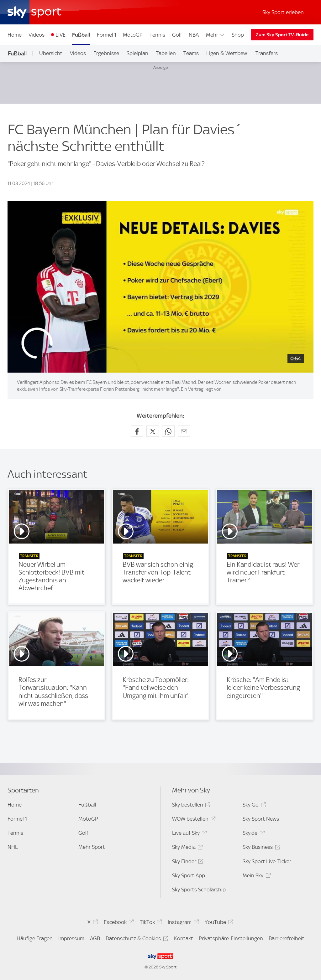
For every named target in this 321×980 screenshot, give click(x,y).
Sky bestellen (190, 806)
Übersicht (51, 53)
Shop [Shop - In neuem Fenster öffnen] (238, 35)
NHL (13, 847)
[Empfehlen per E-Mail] (184, 431)
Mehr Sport (92, 847)
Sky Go (253, 806)
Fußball (81, 35)
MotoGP (133, 35)
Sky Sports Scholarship (199, 890)
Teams (191, 53)
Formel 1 (107, 35)
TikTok (150, 923)
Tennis (157, 35)
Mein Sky (256, 877)
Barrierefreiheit (287, 938)
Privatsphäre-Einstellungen (231, 938)
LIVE (61, 35)
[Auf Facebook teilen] (137, 431)
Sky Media (187, 848)
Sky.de (253, 834)
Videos (37, 35)
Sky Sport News (261, 819)
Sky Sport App (189, 875)
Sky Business (260, 848)
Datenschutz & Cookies (136, 939)
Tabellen (166, 53)
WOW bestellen (193, 820)
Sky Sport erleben (283, 12)
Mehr (216, 35)
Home (15, 35)
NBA (194, 35)
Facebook (118, 923)
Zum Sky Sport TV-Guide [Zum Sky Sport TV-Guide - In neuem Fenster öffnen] (282, 35)
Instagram (182, 923)
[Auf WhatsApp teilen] (168, 431)
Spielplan (137, 53)
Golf (177, 35)
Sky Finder (187, 862)
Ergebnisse (106, 53)
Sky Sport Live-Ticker (267, 861)
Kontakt (184, 938)
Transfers (267, 53)
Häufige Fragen (35, 938)
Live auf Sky (189, 834)
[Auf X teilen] (153, 431)
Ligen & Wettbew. (227, 53)
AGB (95, 938)
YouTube (218, 923)
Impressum (71, 938)
